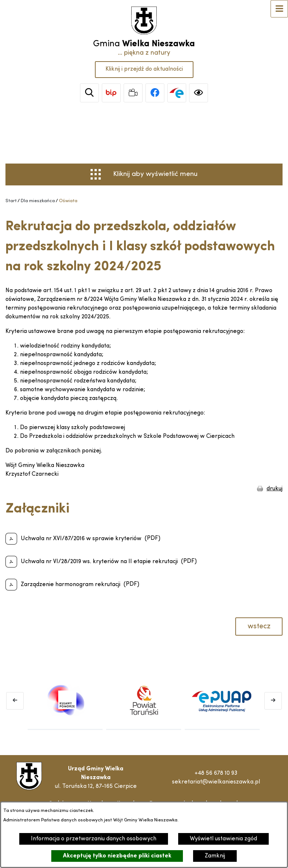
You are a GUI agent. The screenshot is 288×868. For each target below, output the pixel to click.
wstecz (259, 627)
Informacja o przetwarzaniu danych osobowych (94, 839)
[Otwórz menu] (279, 9)
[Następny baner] (273, 701)
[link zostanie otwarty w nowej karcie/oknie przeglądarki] (111, 93)
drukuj (275, 489)
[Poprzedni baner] (15, 701)
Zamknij (215, 856)
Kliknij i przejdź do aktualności (144, 69)
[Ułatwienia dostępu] (199, 93)
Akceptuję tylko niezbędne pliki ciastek (117, 856)
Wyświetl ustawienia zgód (223, 839)
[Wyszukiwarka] (89, 93)
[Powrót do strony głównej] (11, 201)
